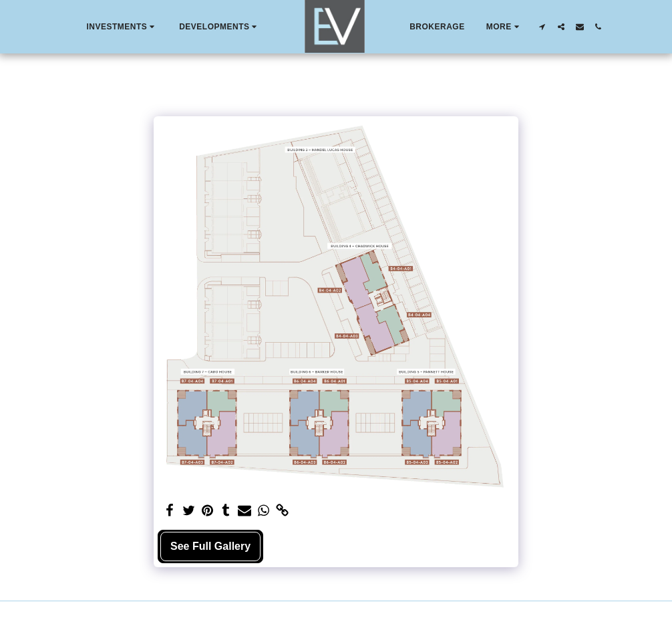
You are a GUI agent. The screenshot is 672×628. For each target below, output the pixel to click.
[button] (122, 27)
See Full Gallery (210, 546)
